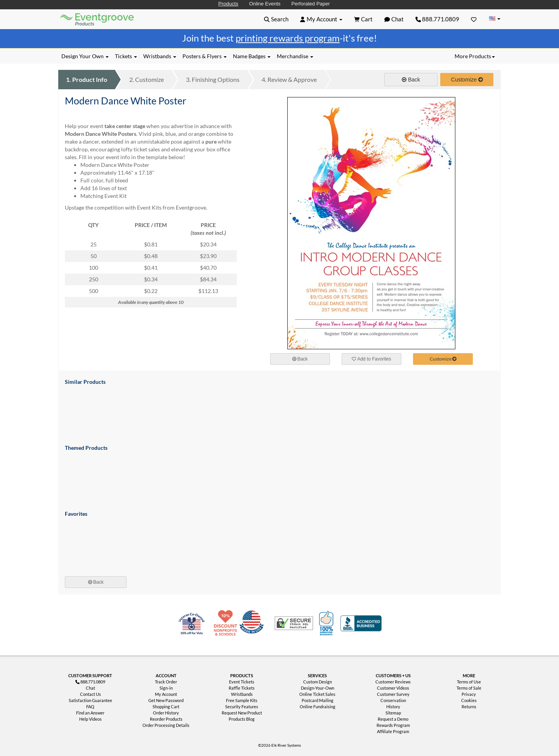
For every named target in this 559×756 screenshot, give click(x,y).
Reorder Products (166, 719)
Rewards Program (393, 725)
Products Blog (242, 719)
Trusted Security (294, 623)
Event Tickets (242, 682)
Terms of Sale (469, 688)
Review (289, 79)
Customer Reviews (393, 682)
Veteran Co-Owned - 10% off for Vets (193, 628)
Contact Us (90, 694)
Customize (147, 79)
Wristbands (242, 694)
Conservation (393, 700)
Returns (469, 707)
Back (411, 80)
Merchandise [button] (295, 56)
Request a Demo (393, 719)
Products (228, 4)
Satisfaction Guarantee (90, 700)
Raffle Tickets (242, 688)
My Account (166, 694)
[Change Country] (495, 19)
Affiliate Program (393, 731)
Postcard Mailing (318, 700)
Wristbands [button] (160, 56)
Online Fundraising (318, 707)
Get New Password (166, 700)
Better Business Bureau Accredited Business (361, 623)
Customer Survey (393, 694)
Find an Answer (90, 713)
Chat (90, 688)
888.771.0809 (437, 19)
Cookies (469, 700)
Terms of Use (469, 682)
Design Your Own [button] (85, 56)
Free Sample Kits (242, 700)
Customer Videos (393, 688)
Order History (166, 713)
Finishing (213, 79)
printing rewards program (288, 38)
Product (87, 79)
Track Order (166, 682)
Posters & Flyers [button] (205, 56)
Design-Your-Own (318, 688)
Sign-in (166, 688)
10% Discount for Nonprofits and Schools (227, 623)
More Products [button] (475, 56)
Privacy (469, 694)
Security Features (242, 707)
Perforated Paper (311, 4)
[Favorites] (474, 19)
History (393, 707)
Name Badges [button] (252, 56)
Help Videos (90, 719)
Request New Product (242, 713)
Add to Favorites (372, 359)
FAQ (90, 707)
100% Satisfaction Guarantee (327, 623)
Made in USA (253, 623)
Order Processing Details (166, 725)
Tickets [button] (126, 56)
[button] (276, 19)
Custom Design (318, 682)
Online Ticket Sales (317, 694)
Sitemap (393, 713)
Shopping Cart (166, 707)
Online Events (265, 4)
